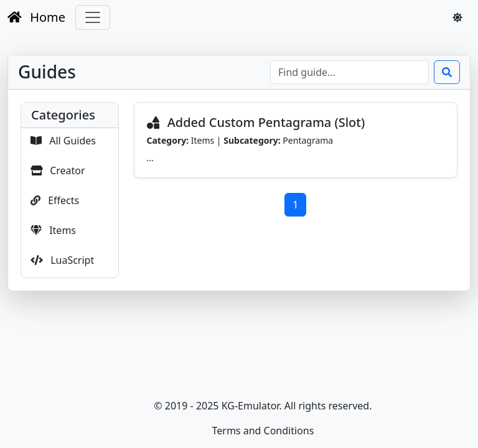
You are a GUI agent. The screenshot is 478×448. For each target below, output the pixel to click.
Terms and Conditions (263, 431)
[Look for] (349, 72)
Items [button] (53, 230)
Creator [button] (58, 170)
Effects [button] (55, 200)
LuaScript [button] (62, 260)
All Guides (63, 141)
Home (36, 17)
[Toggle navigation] (93, 17)
